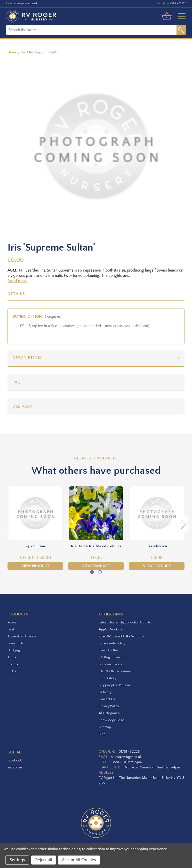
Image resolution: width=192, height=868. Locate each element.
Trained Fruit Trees (22, 636)
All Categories (109, 713)
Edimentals (16, 643)
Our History (107, 678)
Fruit (11, 629)
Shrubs (13, 664)
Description (27, 358)
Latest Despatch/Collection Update (125, 622)
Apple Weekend (111, 629)
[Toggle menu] (180, 16)
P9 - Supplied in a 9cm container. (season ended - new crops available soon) (85, 326)
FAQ (17, 382)
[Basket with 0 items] (167, 16)
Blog (102, 734)
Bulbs (12, 671)
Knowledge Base (111, 720)
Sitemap (105, 727)
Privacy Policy (109, 706)
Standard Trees (110, 664)
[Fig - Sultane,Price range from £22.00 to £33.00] (35, 513)
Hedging (14, 650)
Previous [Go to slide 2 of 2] (9, 524)
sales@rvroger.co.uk (26, 3)
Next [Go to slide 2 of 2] (183, 524)
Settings (17, 860)
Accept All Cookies (79, 860)
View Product (35, 566)
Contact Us (107, 699)
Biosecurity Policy (112, 643)
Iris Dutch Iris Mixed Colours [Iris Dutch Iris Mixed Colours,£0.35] (96, 546)
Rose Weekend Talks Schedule (122, 636)
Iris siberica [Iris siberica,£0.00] (157, 546)
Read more (17, 281)
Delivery (23, 406)
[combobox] (91, 30)
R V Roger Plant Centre (115, 657)
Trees (12, 657)
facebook (15, 760)
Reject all (44, 860)
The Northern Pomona (115, 671)
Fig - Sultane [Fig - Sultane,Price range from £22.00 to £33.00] (35, 546)
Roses (12, 622)
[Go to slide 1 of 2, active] (92, 572)
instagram (15, 767)
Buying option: (38, 316)
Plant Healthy (108, 650)
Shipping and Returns (115, 685)
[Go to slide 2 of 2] (100, 572)
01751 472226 (178, 3)
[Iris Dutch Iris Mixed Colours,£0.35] (96, 513)
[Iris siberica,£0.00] (157, 513)
